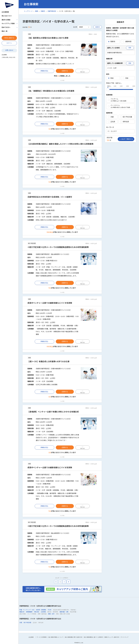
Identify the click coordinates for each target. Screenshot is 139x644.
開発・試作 (51, 614)
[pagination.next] (68, 582)
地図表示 (98, 27)
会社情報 (4, 55)
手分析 (50, 610)
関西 (37, 11)
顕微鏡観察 (29, 612)
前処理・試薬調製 (41, 610)
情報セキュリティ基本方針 (112, 637)
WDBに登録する (9, 38)
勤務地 (112, 41)
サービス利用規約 (42, 637)
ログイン (9, 43)
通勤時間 (127, 41)
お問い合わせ (9, 50)
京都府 (43, 11)
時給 (111, 78)
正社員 (112, 122)
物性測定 (37, 612)
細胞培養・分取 (64, 612)
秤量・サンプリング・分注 (27, 610)
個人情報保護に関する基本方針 (74, 637)
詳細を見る (44, 71)
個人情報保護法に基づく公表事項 (93, 637)
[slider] (108, 89)
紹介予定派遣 (126, 117)
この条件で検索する (126, 139)
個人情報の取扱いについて (56, 637)
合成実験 (43, 612)
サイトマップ (125, 637)
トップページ (28, 11)
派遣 (111, 117)
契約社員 (125, 122)
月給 (126, 78)
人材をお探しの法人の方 (8, 57)
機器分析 (22, 612)
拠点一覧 (5, 31)
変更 (130, 48)
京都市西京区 (52, 11)
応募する (65, 71)
